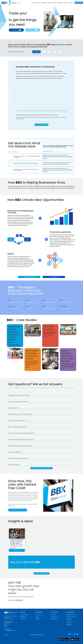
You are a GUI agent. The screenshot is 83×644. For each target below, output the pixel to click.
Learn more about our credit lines (18, 510)
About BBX (44, 3)
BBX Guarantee (54, 619)
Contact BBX (23, 619)
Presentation (69, 625)
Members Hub (38, 615)
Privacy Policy (69, 619)
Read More (46, 337)
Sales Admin (69, 623)
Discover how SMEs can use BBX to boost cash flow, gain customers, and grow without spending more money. (17, 542)
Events (55, 3)
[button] (41, 394)
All (36, 52)
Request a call (79, 3)
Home (33, 3)
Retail (47, 52)
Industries (50, 3)
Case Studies (54, 617)
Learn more (17, 550)
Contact (71, 3)
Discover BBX (16, 30)
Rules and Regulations (71, 615)
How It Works (38, 3)
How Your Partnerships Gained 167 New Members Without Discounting (68, 356)
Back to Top (7, 635)
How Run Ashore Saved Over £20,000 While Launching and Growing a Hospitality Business (14, 335)
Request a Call (33, 30)
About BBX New (23, 617)
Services (57, 52)
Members (66, 3)
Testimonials (54, 615)
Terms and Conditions (71, 617)
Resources (60, 3)
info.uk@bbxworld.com (10, 630)
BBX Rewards (38, 619)
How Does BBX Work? (24, 615)
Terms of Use (69, 621)
